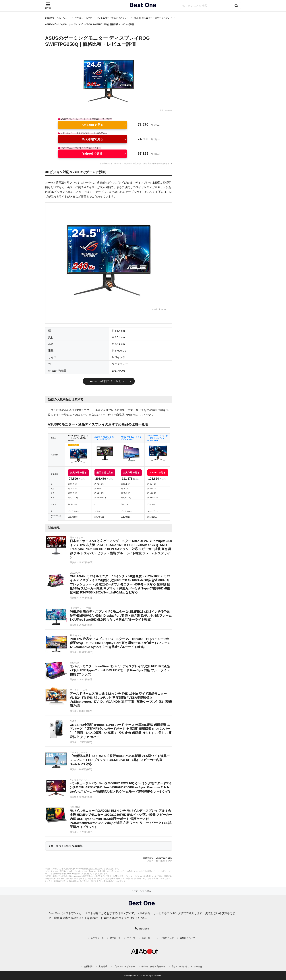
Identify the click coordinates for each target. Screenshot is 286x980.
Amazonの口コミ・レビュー (109, 381)
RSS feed (144, 929)
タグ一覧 (131, 938)
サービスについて (165, 938)
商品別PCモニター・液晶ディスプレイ (153, 18)
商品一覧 (146, 938)
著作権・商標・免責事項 (153, 967)
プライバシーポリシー (124, 967)
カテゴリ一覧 (97, 938)
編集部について (188, 938)
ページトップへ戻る (141, 891)
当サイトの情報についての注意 (187, 967)
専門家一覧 (115, 938)
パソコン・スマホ (84, 18)
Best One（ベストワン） (57, 18)
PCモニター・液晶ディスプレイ (113, 18)
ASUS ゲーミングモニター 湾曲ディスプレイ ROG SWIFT (158, 438)
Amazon (169, 110)
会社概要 (88, 967)
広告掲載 (103, 967)
